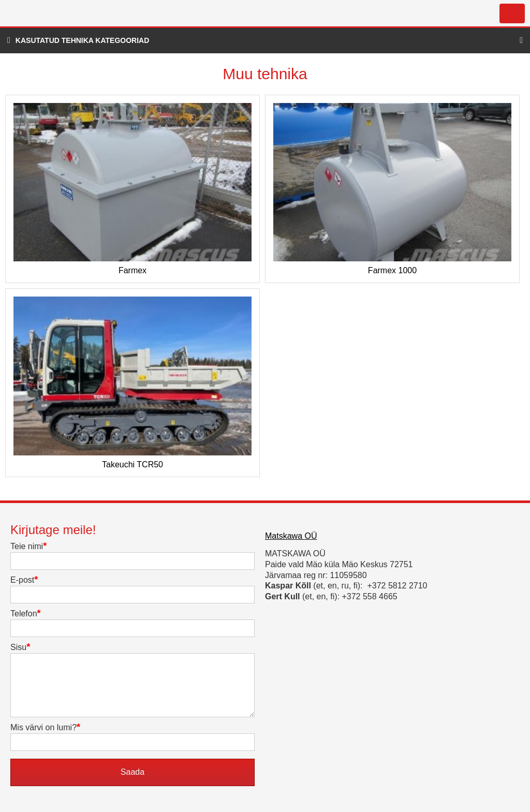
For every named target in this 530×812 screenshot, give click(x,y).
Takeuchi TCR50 (132, 465)
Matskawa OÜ (291, 536)
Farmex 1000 (392, 271)
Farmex (132, 271)
